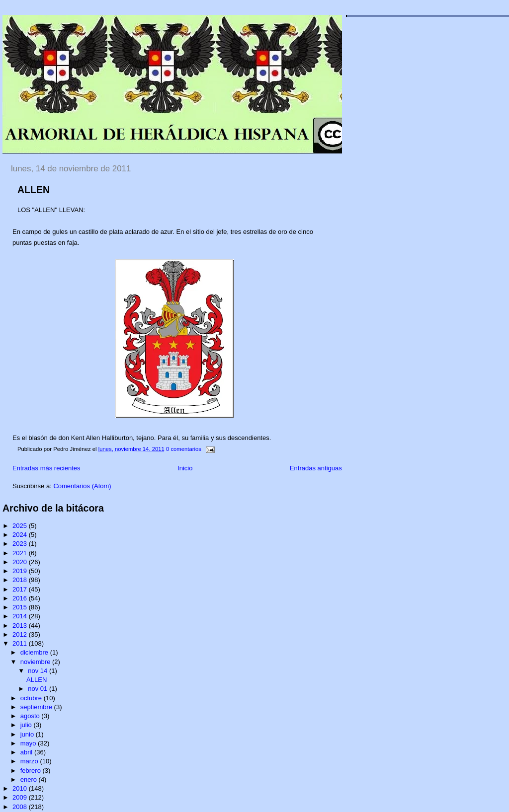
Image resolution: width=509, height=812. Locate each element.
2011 (21, 643)
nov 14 (39, 671)
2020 (21, 562)
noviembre (36, 662)
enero (30, 779)
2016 (21, 598)
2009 (21, 797)
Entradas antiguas (316, 468)
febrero (32, 771)
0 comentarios (184, 449)
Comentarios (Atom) (82, 486)
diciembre (35, 652)
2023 (21, 544)
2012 (21, 634)
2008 (21, 807)
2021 (21, 553)
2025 (21, 526)
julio (27, 725)
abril (27, 752)
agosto (31, 716)
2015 (21, 607)
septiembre (37, 707)
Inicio (185, 468)
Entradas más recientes (46, 468)
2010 (21, 788)
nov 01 (39, 689)
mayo (29, 743)
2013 (21, 626)
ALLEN (34, 190)
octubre (32, 698)
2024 (21, 535)
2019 (21, 571)
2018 (21, 580)
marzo (30, 761)
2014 (21, 616)
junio (28, 734)
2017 (21, 589)
